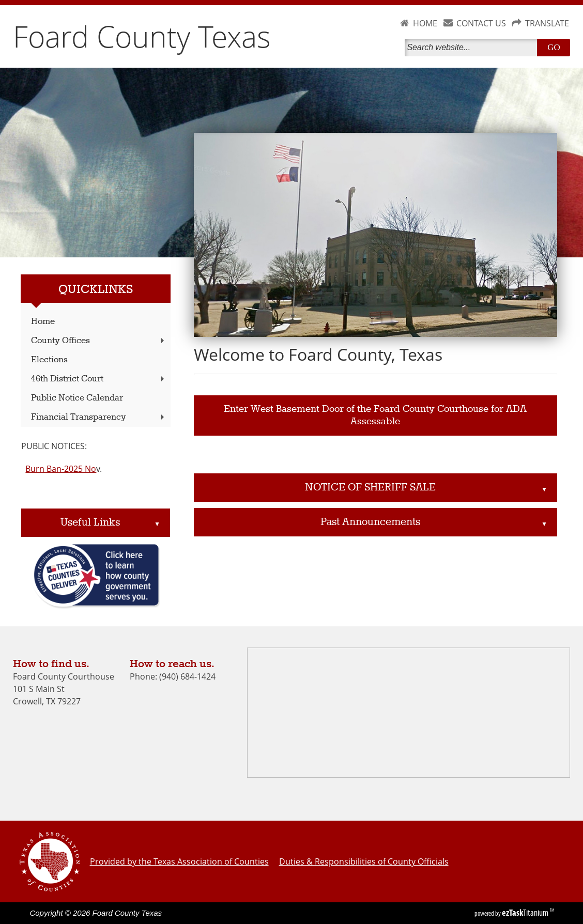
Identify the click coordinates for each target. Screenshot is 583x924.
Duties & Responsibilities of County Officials (364, 861)
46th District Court (98, 379)
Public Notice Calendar (77, 398)
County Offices (98, 341)
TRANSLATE (547, 23)
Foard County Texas (142, 36)
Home (43, 322)
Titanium (526, 913)
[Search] (473, 48)
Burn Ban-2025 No (61, 469)
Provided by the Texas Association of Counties (179, 861)
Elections (49, 360)
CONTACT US (481, 23)
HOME (425, 23)
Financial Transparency (98, 417)
